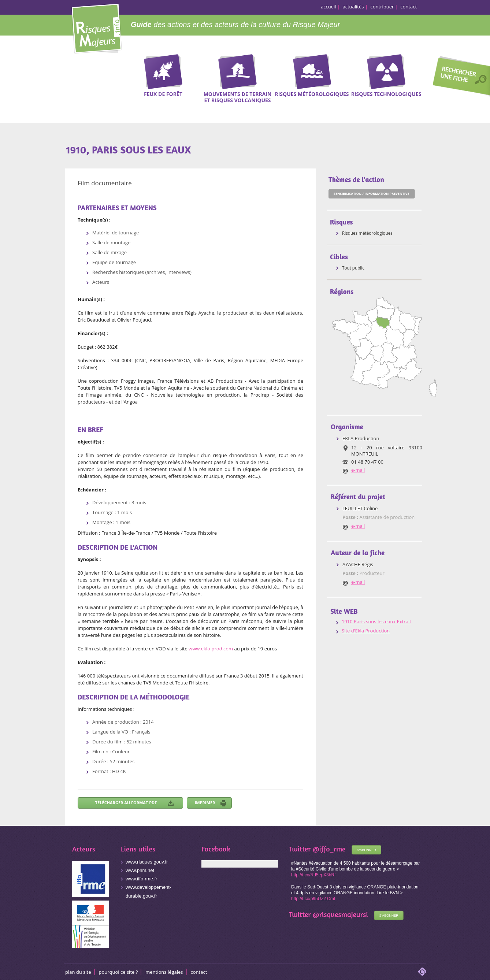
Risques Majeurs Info (96, 27)
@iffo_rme (329, 849)
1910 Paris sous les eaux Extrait (376, 622)
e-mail (358, 470)
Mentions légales (164, 972)
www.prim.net (140, 870)
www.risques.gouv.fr (147, 862)
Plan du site (78, 972)
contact (409, 7)
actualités (353, 7)
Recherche (459, 77)
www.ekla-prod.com (211, 649)
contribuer (382, 7)
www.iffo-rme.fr (141, 879)
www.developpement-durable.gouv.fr (148, 892)
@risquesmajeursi (340, 914)
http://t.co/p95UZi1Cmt (313, 899)
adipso (422, 972)
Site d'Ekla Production (366, 631)
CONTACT (199, 972)
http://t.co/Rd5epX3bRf (313, 875)
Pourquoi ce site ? (118, 972)
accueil (328, 7)
